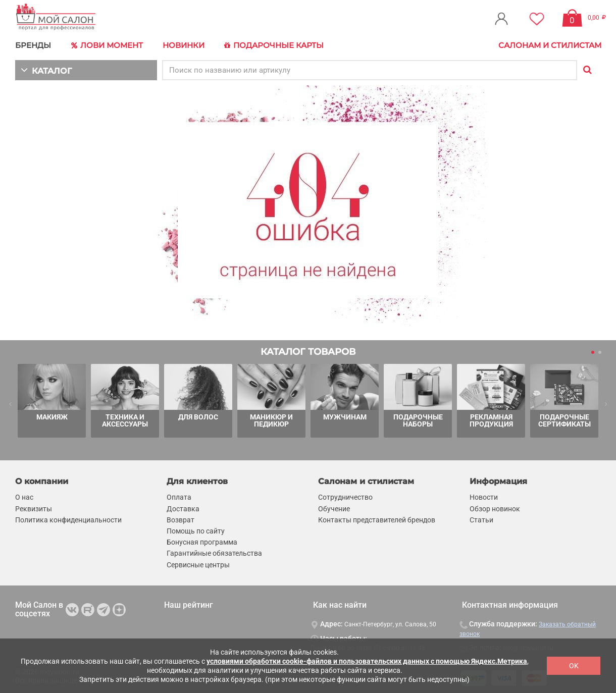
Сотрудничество (345, 497)
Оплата (179, 497)
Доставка (183, 508)
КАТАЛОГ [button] (46, 69)
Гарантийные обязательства (214, 553)
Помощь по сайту (196, 530)
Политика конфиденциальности (68, 519)
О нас (24, 497)
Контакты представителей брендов (377, 519)
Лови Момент (107, 45)
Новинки (184, 45)
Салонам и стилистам (550, 45)
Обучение (334, 508)
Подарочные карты (274, 45)
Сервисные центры (198, 564)
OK (574, 666)
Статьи (481, 519)
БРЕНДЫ (33, 45)
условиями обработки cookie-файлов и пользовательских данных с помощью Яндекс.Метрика (367, 661)
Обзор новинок (495, 508)
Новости (484, 497)
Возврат (181, 519)
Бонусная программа (202, 542)
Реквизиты (34, 508)
